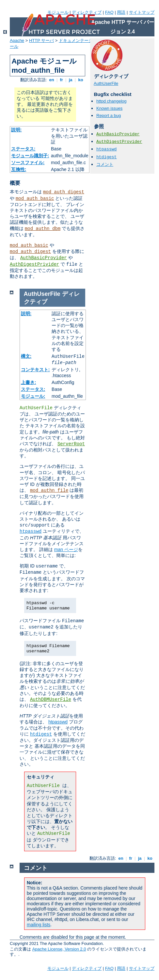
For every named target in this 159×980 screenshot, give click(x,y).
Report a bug (109, 115)
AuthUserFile (106, 83)
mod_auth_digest (64, 192)
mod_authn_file (49, 490)
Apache (17, 40)
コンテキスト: (35, 370)
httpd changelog (111, 101)
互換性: (19, 169)
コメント (105, 164)
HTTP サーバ (41, 40)
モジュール (58, 12)
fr (62, 80)
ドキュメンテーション (80, 40)
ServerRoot (71, 444)
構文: (26, 356)
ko (81, 80)
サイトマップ (142, 12)
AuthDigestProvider (119, 142)
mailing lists (39, 925)
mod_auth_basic (35, 199)
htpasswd (106, 149)
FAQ (109, 12)
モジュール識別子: (30, 156)
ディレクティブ (87, 12)
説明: (16, 130)
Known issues (109, 108)
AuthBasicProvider (44, 258)
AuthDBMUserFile (51, 700)
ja (71, 80)
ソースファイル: (28, 163)
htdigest (106, 157)
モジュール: (33, 396)
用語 (121, 12)
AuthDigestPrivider (34, 264)
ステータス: (23, 149)
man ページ (66, 549)
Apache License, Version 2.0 (59, 949)
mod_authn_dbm (43, 229)
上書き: (29, 382)
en (52, 80)
